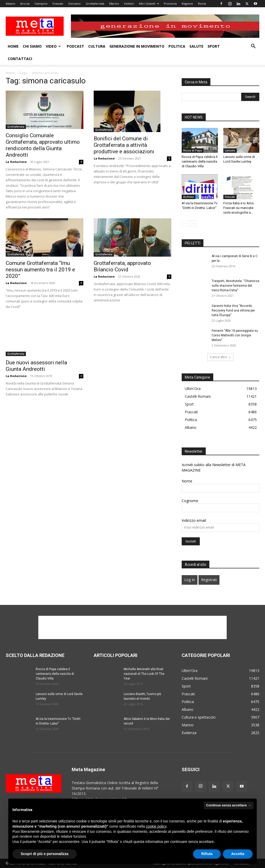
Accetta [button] (238, 854)
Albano (10, 3)
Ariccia (25, 3)
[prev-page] (185, 224)
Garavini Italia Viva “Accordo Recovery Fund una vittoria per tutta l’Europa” (233, 310)
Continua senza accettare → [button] (229, 805)
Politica (177, 46)
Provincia (170, 3)
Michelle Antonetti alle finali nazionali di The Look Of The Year (144, 674)
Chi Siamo (32, 46)
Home (13, 46)
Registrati (209, 580)
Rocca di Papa (193, 150)
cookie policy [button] (156, 826)
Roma (202, 3)
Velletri (129, 3)
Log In (190, 580)
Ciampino (41, 3)
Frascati (58, 3)
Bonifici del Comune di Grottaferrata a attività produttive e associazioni (124, 145)
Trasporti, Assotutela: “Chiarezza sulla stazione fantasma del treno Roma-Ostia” (235, 286)
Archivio (189, 197)
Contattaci (20, 59)
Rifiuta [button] (207, 854)
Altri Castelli (149, 3)
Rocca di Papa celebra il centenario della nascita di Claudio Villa (200, 161)
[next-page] (193, 224)
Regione (187, 3)
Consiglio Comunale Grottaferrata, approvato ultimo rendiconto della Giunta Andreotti (43, 145)
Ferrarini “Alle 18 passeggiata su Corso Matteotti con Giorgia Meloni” (235, 335)
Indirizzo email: (194, 520)
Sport (214, 46)
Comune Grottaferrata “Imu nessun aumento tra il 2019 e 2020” (40, 270)
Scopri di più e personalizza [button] (45, 854)
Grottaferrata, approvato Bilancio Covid (122, 266)
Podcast (75, 46)
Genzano (74, 3)
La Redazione (16, 162)
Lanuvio (230, 150)
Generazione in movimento (137, 46)
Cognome (190, 501)
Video (53, 46)
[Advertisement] (132, 627)
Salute (196, 46)
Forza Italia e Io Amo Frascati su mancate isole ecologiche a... (239, 208)
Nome (187, 481)
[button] (253, 47)
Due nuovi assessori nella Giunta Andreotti (36, 366)
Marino (114, 3)
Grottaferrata (95, 3)
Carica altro (220, 357)
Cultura (97, 46)
